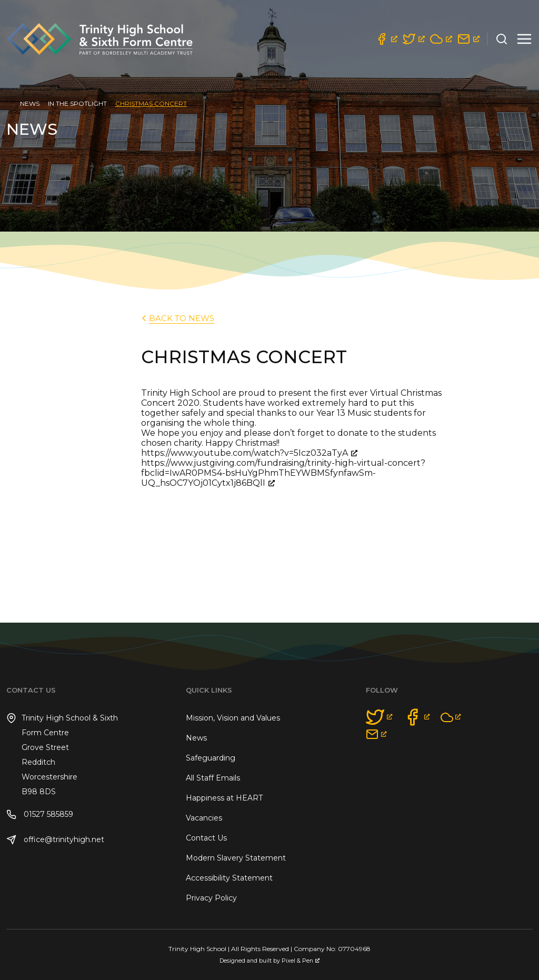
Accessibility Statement (229, 878)
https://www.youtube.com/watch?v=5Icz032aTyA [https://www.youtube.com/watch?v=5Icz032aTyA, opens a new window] (249, 453)
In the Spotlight (77, 103)
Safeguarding (211, 758)
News (30, 103)
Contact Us (206, 838)
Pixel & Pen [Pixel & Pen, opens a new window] (301, 961)
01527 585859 (40, 814)
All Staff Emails (213, 778)
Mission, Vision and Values (233, 718)
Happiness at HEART (224, 798)
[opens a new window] (386, 39)
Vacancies (204, 818)
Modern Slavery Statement (236, 858)
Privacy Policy (211, 898)
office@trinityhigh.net (55, 840)
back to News (177, 318)
